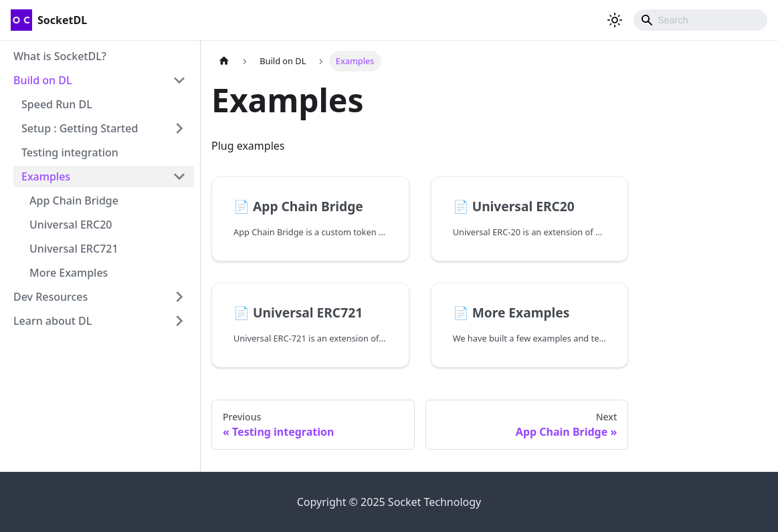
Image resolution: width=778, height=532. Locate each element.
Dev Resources (51, 297)
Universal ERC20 (71, 225)
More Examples (69, 273)
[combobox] (700, 20)
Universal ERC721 (74, 249)
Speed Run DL (57, 104)
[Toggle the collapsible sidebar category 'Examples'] (179, 176)
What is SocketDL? (60, 56)
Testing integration (70, 152)
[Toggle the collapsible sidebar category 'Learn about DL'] (179, 321)
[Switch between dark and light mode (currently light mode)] (615, 20)
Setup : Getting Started (80, 128)
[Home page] (224, 61)
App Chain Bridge (74, 201)
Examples (46, 176)
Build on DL (42, 80)
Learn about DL (53, 321)
